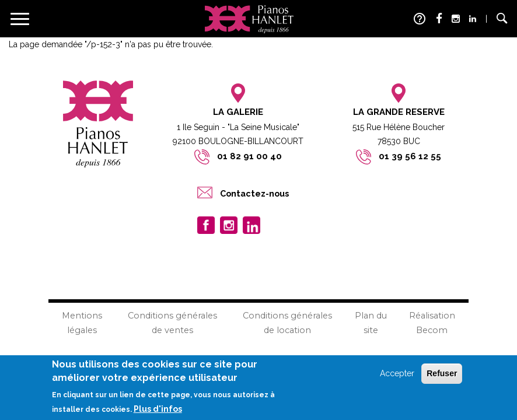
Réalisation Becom (432, 323)
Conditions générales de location (287, 323)
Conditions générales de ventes (172, 323)
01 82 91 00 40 (249, 156)
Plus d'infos (158, 410)
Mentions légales (82, 323)
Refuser (442, 374)
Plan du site (371, 323)
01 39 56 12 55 (410, 156)
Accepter (397, 374)
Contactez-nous (254, 193)
